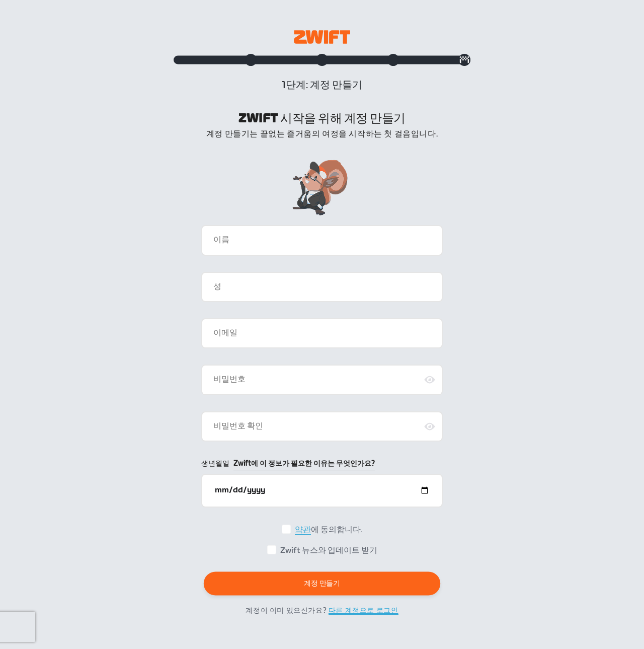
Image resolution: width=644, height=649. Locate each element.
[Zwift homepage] (322, 37)
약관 (303, 535)
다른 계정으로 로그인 (364, 616)
